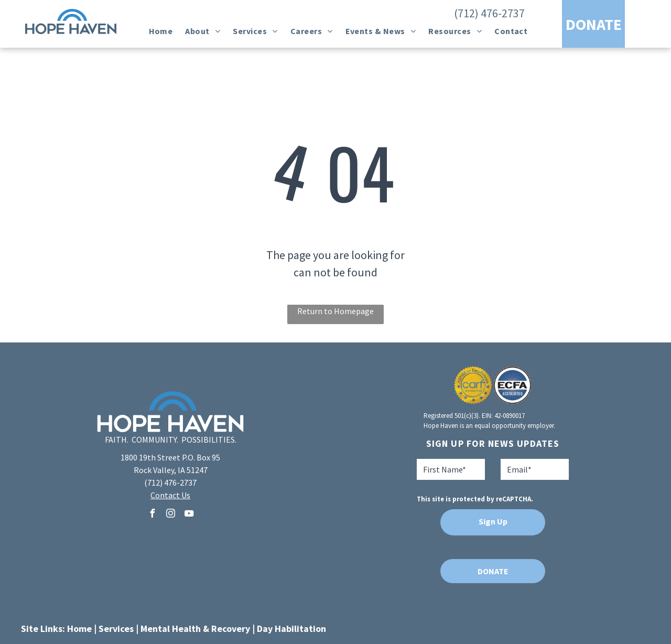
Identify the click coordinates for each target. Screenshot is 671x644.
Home (79, 629)
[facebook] (152, 515)
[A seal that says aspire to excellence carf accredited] (473, 385)
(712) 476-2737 (489, 13)
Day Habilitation (291, 629)
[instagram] (170, 515)
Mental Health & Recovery (195, 629)
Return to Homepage (335, 311)
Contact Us (170, 495)
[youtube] (189, 515)
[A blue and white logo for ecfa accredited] (512, 385)
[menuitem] (161, 31)
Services (116, 629)
